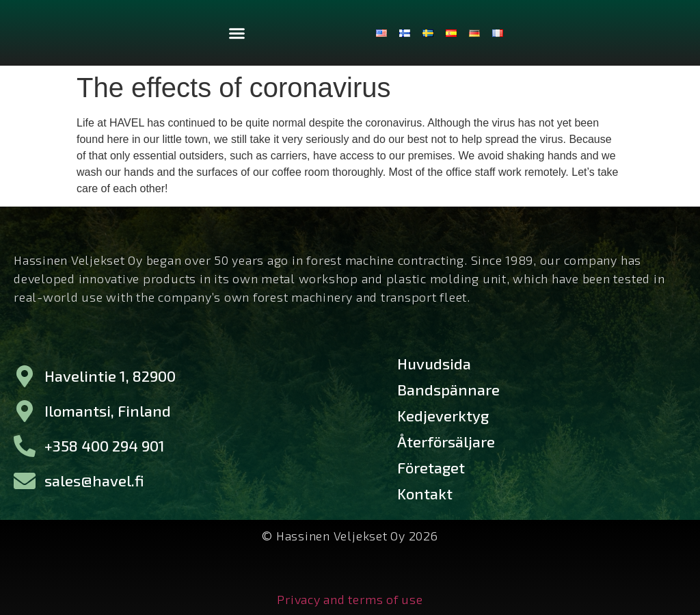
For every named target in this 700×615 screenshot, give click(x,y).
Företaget (431, 467)
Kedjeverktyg (443, 415)
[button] (237, 33)
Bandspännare (448, 389)
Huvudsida (434, 363)
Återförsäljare (446, 441)
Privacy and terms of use (350, 599)
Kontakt (425, 493)
